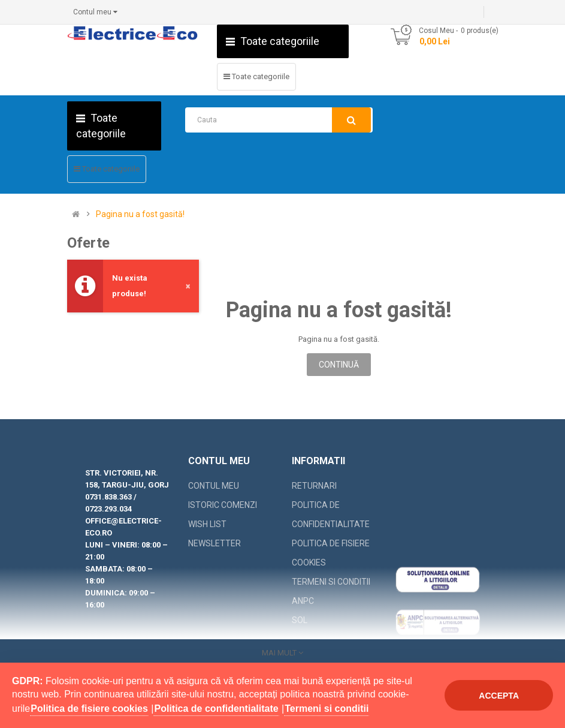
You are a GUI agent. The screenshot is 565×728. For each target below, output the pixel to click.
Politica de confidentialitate (331, 515)
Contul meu (214, 486)
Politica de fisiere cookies (331, 553)
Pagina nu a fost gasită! (140, 214)
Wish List (207, 524)
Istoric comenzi (223, 505)
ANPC (303, 601)
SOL (300, 620)
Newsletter (214, 543)
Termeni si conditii (331, 582)
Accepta (499, 696)
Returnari (314, 486)
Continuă (339, 365)
